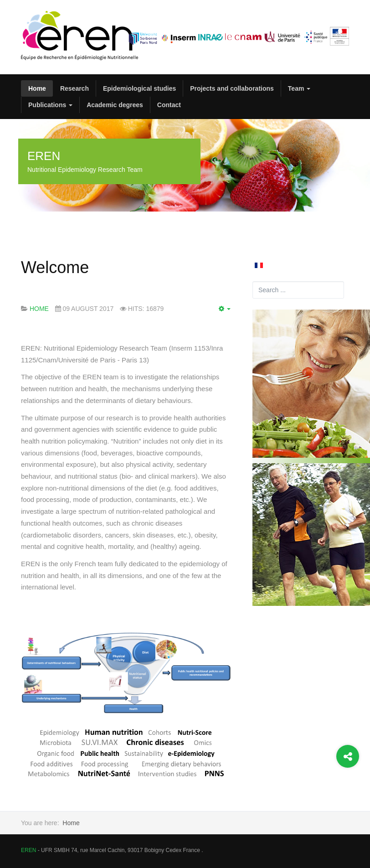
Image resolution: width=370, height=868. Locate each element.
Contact (169, 105)
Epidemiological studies (139, 88)
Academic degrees (115, 105)
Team (299, 88)
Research (75, 88)
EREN (28, 850)
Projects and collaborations (232, 88)
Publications (50, 105)
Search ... (253, 282)
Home (37, 88)
